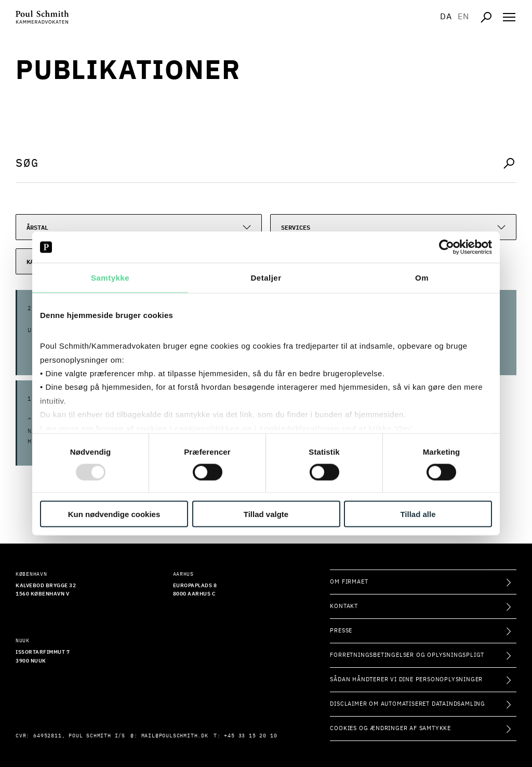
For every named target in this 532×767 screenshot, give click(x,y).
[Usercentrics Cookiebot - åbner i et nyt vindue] (447, 247)
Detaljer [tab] (266, 278)
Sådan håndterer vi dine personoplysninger (406, 679)
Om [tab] (422, 278)
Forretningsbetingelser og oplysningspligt (407, 655)
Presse (341, 631)
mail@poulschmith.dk (175, 736)
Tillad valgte (266, 514)
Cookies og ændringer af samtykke (390, 728)
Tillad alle (418, 514)
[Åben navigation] (509, 17)
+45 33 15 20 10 (250, 736)
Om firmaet (349, 582)
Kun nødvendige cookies (114, 514)
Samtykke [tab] (110, 278)
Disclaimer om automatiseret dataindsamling (408, 704)
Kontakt (344, 606)
